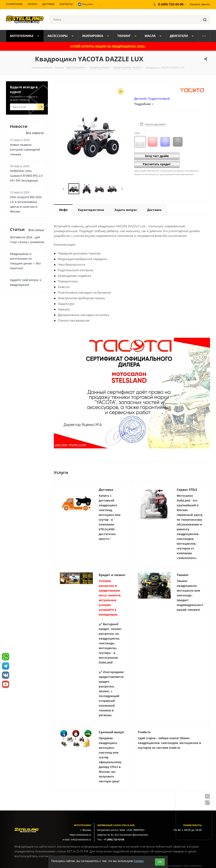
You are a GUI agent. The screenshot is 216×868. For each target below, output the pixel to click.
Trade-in (144, 732)
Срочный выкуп (111, 732)
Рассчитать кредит (157, 164)
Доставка (106, 490)
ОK (160, 862)
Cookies (139, 861)
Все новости (35, 133)
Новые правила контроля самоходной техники (25, 149)
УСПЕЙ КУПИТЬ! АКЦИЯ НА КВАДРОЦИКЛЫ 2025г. (108, 46)
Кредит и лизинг (112, 575)
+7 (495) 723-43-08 (114, 840)
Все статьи (36, 230)
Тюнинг (183, 575)
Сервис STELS (187, 490)
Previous (64, 189)
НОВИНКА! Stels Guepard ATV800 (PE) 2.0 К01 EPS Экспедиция (26, 176)
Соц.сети (85, 4)
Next (122, 189)
